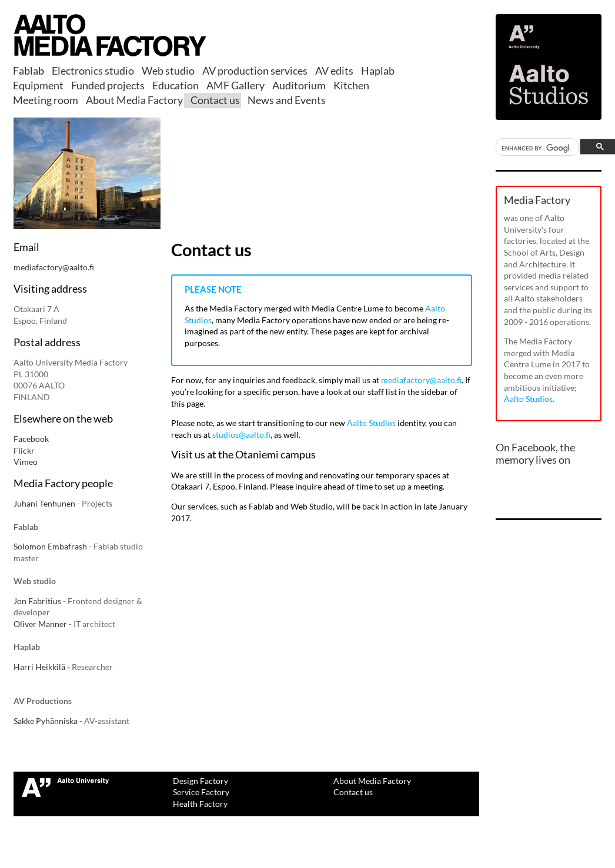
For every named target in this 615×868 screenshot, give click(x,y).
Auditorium (299, 85)
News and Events (287, 100)
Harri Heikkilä (39, 667)
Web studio (168, 71)
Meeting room (46, 100)
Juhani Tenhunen (44, 503)
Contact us (215, 100)
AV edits (334, 71)
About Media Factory (134, 100)
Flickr (24, 450)
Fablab (29, 71)
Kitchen (351, 85)
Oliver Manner (40, 624)
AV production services (255, 71)
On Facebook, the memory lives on (535, 454)
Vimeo (26, 462)
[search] (536, 148)
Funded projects (108, 85)
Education (176, 85)
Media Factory (537, 200)
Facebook (31, 439)
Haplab (378, 71)
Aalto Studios (371, 423)
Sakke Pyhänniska (46, 721)
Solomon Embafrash (50, 546)
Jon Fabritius (37, 601)
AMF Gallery (235, 85)
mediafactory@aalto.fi (54, 267)
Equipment (38, 85)
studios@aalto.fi (241, 435)
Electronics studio (93, 71)
